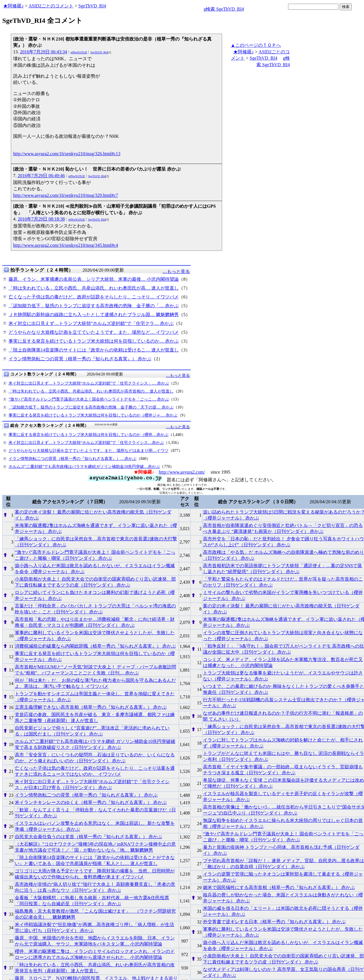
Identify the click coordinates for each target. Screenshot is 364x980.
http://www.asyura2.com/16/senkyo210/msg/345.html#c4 (66, 245)
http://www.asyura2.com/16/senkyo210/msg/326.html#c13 (67, 154)
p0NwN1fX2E (79, 52)
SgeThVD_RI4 (92, 6)
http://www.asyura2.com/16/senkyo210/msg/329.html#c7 (66, 195)
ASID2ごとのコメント (51, 6)
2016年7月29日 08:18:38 (41, 219)
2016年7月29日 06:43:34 (44, 52)
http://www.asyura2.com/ (182, 472)
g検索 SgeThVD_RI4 (224, 9)
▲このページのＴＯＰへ (256, 45)
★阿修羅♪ (13, 6)
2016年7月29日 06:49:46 (41, 176)
